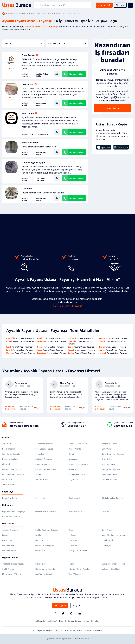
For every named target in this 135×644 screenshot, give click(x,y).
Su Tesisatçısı (43, 134)
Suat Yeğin (27, 189)
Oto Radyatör (107, 545)
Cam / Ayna (107, 449)
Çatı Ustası (40, 454)
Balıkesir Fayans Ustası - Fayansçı (41, 14)
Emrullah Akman (30, 143)
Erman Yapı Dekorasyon (10, 408)
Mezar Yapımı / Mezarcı (12, 574)
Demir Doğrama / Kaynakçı (113, 454)
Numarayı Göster (77, 74)
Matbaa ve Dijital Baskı (111, 569)
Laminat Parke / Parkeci (12, 469)
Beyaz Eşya (8, 492)
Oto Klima (73, 545)
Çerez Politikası (77, 630)
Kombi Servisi (74, 498)
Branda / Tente (75, 449)
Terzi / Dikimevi (75, 574)
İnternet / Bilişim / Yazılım (79, 569)
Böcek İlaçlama (9, 449)
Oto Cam (39, 540)
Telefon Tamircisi (76, 511)
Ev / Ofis (6, 437)
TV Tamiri (106, 511)
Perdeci (39, 474)
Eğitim (71, 564)
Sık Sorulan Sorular (73, 621)
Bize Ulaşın (96, 621)
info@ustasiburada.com (24, 426)
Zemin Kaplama (9, 485)
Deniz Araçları (107, 530)
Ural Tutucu (28, 84)
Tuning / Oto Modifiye (78, 550)
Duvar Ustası (107, 459)
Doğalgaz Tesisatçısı (44, 459)
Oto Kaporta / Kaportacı (45, 545)
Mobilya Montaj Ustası (111, 469)
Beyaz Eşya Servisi (10, 498)
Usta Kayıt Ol (104, 5)
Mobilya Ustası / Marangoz (13, 474)
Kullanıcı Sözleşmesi (93, 630)
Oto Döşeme (74, 540)
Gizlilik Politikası (62, 630)
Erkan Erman (28, 55)
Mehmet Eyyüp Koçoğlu (34, 163)
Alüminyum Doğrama (44, 444)
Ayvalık (23, 43)
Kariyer (86, 621)
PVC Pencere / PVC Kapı (78, 474)
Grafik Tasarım (8, 569)
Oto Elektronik (8, 545)
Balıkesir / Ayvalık (25, 104)
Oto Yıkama (40, 550)
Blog (61, 621)
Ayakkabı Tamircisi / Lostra (13, 564)
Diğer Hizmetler (10, 557)
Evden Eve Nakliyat (43, 464)
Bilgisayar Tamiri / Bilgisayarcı (15, 511)
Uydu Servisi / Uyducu (11, 517)
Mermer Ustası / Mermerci (46, 469)
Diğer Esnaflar (41, 564)
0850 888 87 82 (123, 426)
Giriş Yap (120, 5)
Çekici (71, 530)
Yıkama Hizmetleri (109, 479)
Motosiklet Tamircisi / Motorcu (114, 535)
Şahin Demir (28, 113)
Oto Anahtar (7, 540)
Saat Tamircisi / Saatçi (44, 574)
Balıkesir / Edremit (25, 75)
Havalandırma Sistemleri (46, 569)
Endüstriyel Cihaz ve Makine (113, 564)
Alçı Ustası (7, 444)
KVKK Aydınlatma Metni (43, 630)
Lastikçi (38, 535)
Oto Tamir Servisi (9, 550)
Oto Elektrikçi (107, 540)
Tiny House (73, 479)
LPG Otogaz (73, 535)
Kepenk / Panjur (108, 464)
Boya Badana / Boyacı (42, 104)
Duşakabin (73, 459)
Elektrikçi (6, 464)
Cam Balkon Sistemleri (12, 454)
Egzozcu (6, 535)
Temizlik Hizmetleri (43, 479)
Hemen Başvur (112, 108)
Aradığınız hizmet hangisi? (52, 5)
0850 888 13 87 (77, 426)
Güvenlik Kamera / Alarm (46, 511)
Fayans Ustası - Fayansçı (17, 14)
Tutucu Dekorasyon (100, 408)
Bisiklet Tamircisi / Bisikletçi (47, 530)
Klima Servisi (41, 498)
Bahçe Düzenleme (109, 444)
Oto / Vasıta (8, 524)
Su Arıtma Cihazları (110, 474)
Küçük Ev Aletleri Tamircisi (113, 498)
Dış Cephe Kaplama (41, 179)
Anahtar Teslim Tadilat (42, 75)
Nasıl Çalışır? (52, 621)
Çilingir (72, 454)
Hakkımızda (40, 621)
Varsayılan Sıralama (67, 43)
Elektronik (8, 505)
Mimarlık (72, 469)
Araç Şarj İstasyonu (10, 530)
